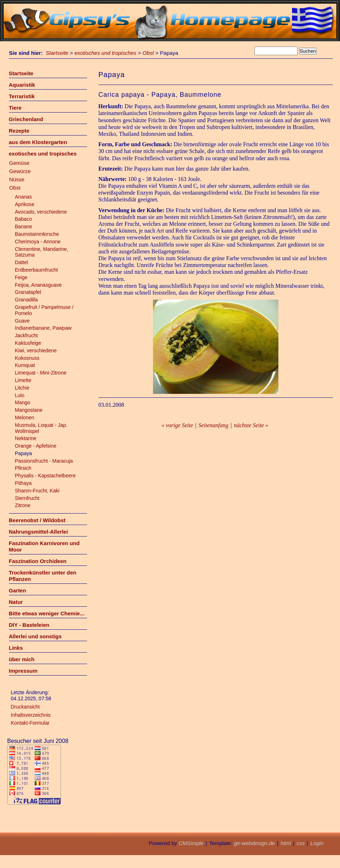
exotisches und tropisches (106, 53)
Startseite (57, 53)
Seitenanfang (214, 425)
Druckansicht (25, 707)
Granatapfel (28, 292)
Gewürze (20, 171)
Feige (21, 277)
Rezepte (19, 131)
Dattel (22, 262)
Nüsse (17, 179)
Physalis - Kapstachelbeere (46, 476)
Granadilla (27, 300)
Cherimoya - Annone (38, 242)
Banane (24, 226)
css (301, 843)
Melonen (25, 418)
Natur (16, 602)
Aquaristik (22, 85)
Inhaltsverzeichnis (31, 715)
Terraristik (22, 96)
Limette (23, 380)
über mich (22, 659)
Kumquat (25, 365)
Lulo (20, 395)
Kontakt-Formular (30, 723)
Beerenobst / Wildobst (37, 520)
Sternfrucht (27, 498)
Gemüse (20, 163)
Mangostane (29, 410)
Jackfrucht (27, 335)
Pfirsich (23, 468)
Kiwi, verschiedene (36, 350)
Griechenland (26, 119)
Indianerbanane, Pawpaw (43, 328)
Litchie (22, 388)
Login (317, 843)
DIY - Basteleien (29, 625)
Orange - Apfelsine (36, 446)
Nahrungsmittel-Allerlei (39, 532)
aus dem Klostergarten (38, 142)
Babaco (23, 219)
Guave (22, 321)
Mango (23, 402)
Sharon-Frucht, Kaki (37, 491)
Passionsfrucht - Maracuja (44, 461)
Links (16, 648)
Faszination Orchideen (38, 561)
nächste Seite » (251, 425)
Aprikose (25, 204)
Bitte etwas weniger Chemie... (47, 613)
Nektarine (26, 438)
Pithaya (23, 483)
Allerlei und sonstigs (35, 636)
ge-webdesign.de (254, 843)
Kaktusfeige (28, 343)
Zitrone (23, 505)
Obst (148, 53)
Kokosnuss (27, 358)
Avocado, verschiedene (41, 212)
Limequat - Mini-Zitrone (41, 373)
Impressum (23, 671)
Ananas (23, 197)
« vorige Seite (177, 425)
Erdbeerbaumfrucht (37, 270)
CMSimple (191, 843)
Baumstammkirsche (37, 234)
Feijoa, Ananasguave (39, 285)
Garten (18, 590)
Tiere (15, 108)
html (286, 843)
